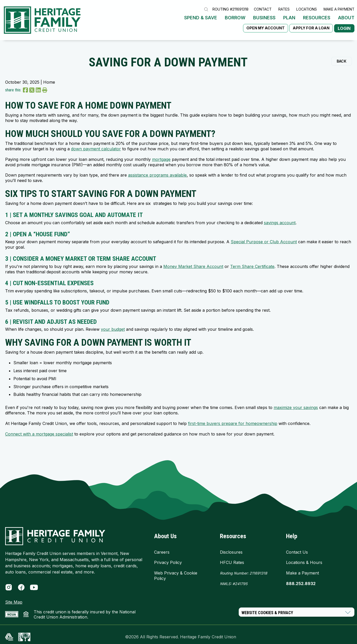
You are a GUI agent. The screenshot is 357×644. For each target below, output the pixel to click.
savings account (280, 217)
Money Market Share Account (193, 261)
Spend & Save (201, 15)
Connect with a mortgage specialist (39, 429)
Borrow (235, 15)
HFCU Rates (232, 557)
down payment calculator (96, 144)
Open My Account (262, 25)
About (346, 15)
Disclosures (231, 547)
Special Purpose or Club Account (264, 237)
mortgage (161, 154)
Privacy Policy (168, 557)
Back (342, 56)
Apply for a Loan (308, 25)
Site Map (14, 597)
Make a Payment (339, 7)
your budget (113, 324)
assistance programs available (157, 170)
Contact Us (297, 547)
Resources (317, 15)
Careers (162, 547)
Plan (289, 15)
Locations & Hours (304, 557)
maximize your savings (296, 402)
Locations (307, 7)
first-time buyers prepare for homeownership (233, 418)
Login (343, 26)
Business (264, 15)
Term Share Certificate (252, 261)
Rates (284, 7)
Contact (263, 7)
